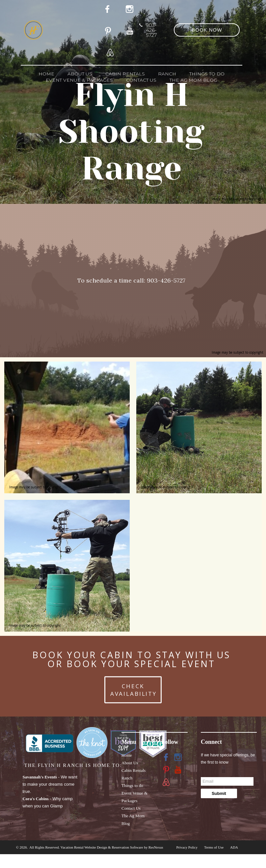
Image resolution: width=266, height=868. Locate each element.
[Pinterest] (109, 30)
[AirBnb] (109, 51)
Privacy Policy (187, 847)
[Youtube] (131, 30)
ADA (234, 847)
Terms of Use (214, 847)
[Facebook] (166, 757)
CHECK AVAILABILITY (133, 690)
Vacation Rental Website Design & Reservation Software (102, 847)
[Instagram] (178, 757)
